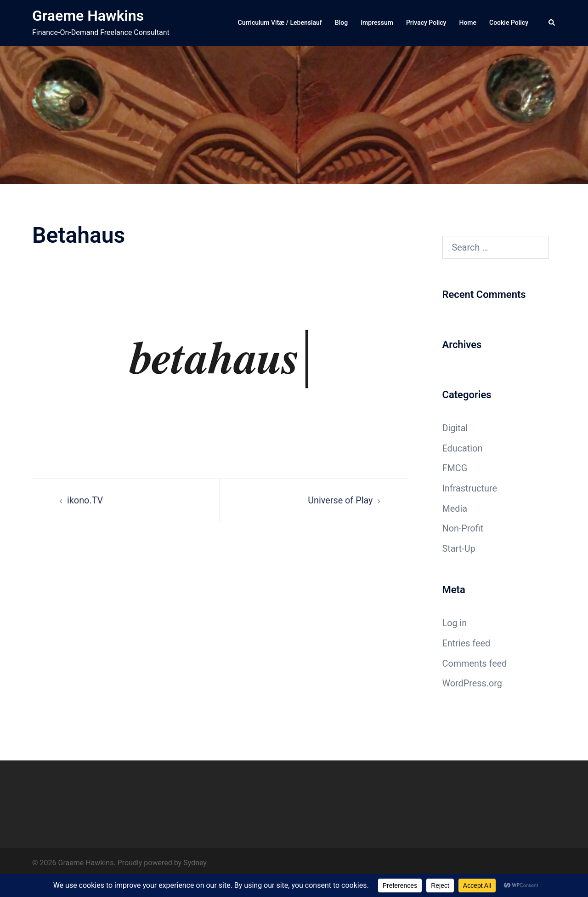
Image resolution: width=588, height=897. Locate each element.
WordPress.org (473, 683)
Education (463, 448)
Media (455, 508)
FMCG (455, 468)
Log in (455, 623)
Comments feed (475, 663)
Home (468, 23)
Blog (341, 23)
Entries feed (467, 643)
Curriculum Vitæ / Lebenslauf (280, 23)
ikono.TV (85, 500)
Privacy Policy (426, 23)
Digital (455, 428)
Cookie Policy (509, 23)
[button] (552, 23)
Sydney (195, 863)
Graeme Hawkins (88, 16)
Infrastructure (470, 488)
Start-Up (459, 548)
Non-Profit (463, 528)
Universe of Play (340, 500)
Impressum (377, 23)
